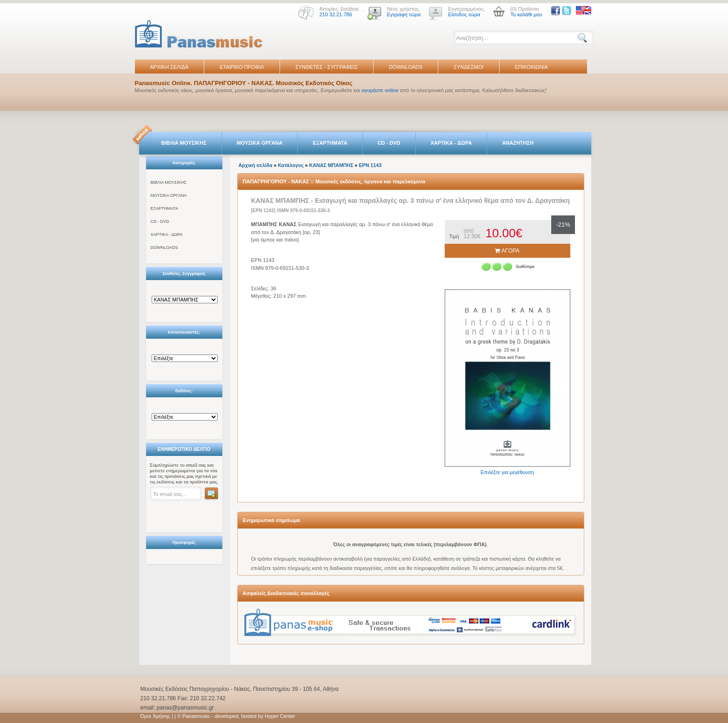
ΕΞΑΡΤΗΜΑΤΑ (330, 143)
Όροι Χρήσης (155, 716)
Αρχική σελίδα (256, 165)
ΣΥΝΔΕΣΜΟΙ (468, 67)
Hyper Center (280, 716)
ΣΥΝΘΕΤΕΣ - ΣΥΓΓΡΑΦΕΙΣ (327, 67)
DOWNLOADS (406, 67)
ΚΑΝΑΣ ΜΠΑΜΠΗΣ (331, 165)
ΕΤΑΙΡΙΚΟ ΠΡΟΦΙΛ (242, 67)
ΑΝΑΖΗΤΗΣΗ (518, 143)
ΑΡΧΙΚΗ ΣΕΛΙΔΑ (170, 67)
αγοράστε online (380, 90)
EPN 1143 (371, 165)
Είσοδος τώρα (464, 14)
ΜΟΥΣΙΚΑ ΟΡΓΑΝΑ (260, 143)
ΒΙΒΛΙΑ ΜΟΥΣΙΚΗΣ (184, 143)
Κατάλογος (291, 165)
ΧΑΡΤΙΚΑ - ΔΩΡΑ (451, 143)
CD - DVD (389, 143)
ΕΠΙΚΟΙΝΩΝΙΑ (531, 67)
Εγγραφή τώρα (404, 14)
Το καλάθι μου (526, 14)
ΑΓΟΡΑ (507, 251)
